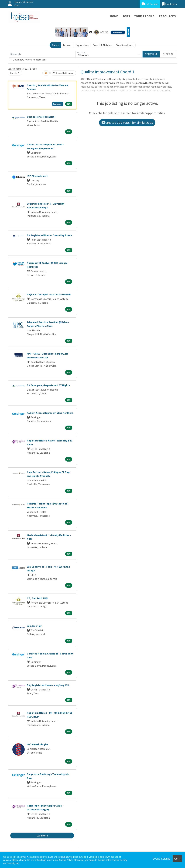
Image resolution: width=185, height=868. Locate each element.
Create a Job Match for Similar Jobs (127, 123)
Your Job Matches (103, 45)
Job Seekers (150, 4)
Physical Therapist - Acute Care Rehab (49, 294)
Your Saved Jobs (125, 45)
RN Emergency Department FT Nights (48, 385)
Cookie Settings (161, 859)
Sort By (14, 73)
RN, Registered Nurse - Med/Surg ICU (48, 685)
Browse (67, 45)
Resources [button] (167, 16)
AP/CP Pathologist (38, 744)
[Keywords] (42, 54)
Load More (42, 836)
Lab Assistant (35, 626)
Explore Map (82, 45)
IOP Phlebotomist (37, 176)
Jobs (126, 16)
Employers (169, 4)
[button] (168, 54)
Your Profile (145, 16)
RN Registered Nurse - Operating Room (49, 235)
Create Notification (63, 73)
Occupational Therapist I (41, 117)
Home (114, 16)
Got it (177, 859)
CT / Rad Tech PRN (37, 598)
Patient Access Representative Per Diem (50, 413)
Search (55, 45)
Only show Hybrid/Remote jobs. (30, 60)
